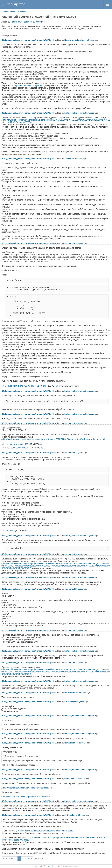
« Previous (8, 859)
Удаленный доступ (18, 12)
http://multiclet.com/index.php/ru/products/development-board (45, 831)
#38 (102, 623)
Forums (5, 12)
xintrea (68, 779)
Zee (66, 159)
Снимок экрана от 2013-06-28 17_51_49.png (26, 386)
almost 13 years (33, 22)
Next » (29, 859)
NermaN (68, 693)
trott (66, 243)
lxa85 (67, 702)
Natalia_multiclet (18, 22)
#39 (107, 623)
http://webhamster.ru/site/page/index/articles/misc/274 (27, 788)
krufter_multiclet (72, 113)
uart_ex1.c (10, 531)
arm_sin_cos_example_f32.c (18, 448)
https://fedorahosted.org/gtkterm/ (29, 85)
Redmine (47, 866)
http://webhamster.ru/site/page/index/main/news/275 (27, 797)
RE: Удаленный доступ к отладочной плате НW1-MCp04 (28, 40)
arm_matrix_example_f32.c (17, 444)
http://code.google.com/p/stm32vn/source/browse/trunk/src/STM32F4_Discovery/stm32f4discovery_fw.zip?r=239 (54, 439)
